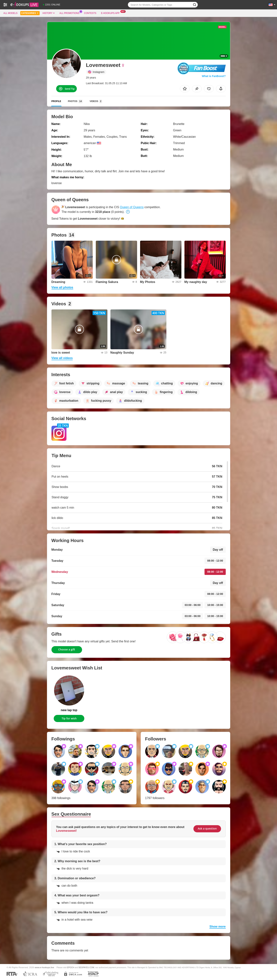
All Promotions (70, 13)
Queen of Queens (132, 207)
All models (10, 13)
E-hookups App (111, 13)
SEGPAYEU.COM (86, 967)
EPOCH (71, 967)
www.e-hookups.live (44, 967)
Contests (90, 13)
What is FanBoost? (214, 76)
